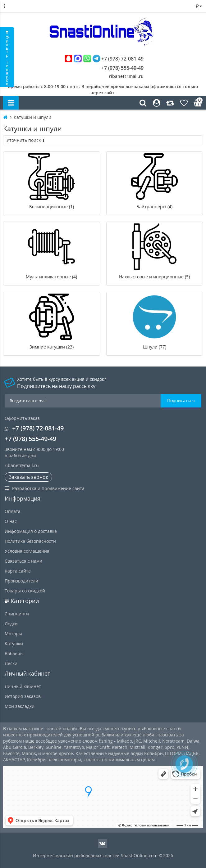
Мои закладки (20, 706)
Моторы (13, 634)
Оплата (13, 511)
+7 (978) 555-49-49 (118, 68)
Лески (11, 663)
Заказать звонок (28, 477)
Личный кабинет (23, 686)
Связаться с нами (23, 561)
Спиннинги (17, 614)
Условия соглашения (27, 551)
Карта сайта (18, 571)
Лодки (11, 624)
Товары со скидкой (25, 591)
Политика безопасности (30, 541)
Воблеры (14, 653)
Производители (21, 581)
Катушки (14, 643)
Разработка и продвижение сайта (45, 488)
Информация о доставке (31, 531)
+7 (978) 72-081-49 (104, 58)
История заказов (23, 696)
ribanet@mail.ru (126, 76)
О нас (11, 521)
